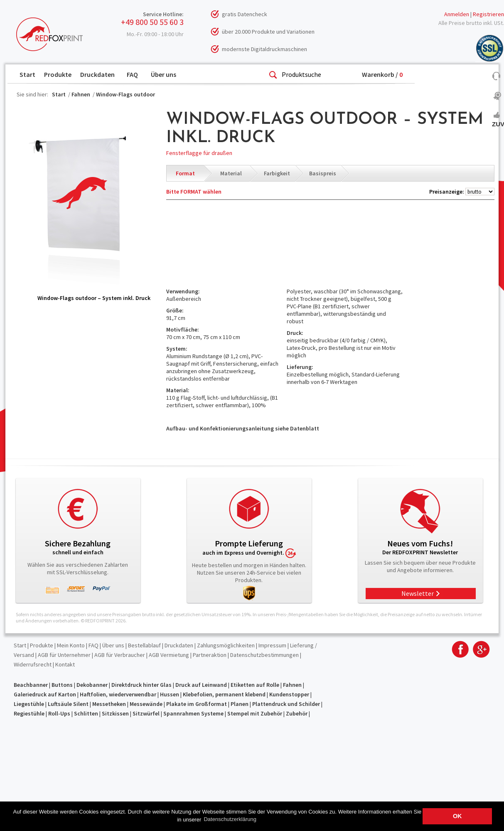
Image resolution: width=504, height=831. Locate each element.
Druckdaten (97, 74)
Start (27, 74)
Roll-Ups (59, 713)
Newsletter (418, 593)
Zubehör (297, 713)
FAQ (132, 74)
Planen (240, 704)
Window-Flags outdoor (125, 94)
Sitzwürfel (146, 713)
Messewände (146, 704)
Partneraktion (210, 655)
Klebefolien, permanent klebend (224, 694)
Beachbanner (31, 685)
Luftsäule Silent (68, 704)
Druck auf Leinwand (201, 685)
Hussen (170, 694)
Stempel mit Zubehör (255, 713)
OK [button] (457, 816)
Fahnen (81, 94)
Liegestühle (29, 704)
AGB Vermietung (169, 655)
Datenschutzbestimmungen (264, 655)
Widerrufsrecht (33, 664)
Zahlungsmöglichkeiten (226, 645)
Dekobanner (92, 685)
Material (231, 173)
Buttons (62, 685)
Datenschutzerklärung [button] (230, 819)
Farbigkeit (277, 173)
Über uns (163, 74)
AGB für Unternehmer (64, 655)
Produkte (58, 74)
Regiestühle (29, 713)
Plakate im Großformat (197, 704)
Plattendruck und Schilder (286, 704)
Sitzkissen (115, 713)
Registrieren (488, 14)
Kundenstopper (289, 694)
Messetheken (109, 704)
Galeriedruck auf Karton (45, 694)
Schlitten (86, 713)
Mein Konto (71, 645)
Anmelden (457, 14)
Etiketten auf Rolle (255, 685)
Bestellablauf (144, 645)
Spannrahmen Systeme (193, 713)
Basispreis (323, 173)
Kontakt (65, 664)
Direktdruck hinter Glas (141, 685)
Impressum (272, 645)
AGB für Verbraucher (120, 655)
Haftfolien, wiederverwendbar (118, 694)
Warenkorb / (382, 74)
